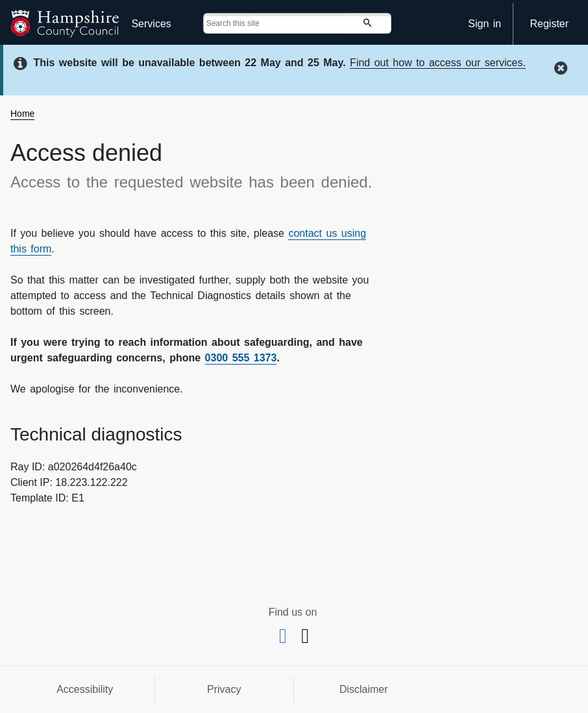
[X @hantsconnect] (305, 639)
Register (549, 24)
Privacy (224, 689)
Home (22, 114)
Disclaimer (364, 689)
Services (151, 24)
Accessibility (85, 689)
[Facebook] (285, 639)
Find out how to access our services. (438, 63)
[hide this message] (562, 68)
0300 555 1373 (241, 358)
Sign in (484, 24)
